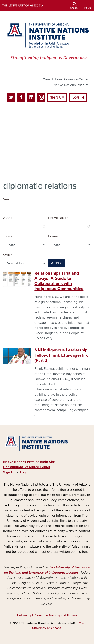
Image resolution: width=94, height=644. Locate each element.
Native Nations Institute (71, 85)
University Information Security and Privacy (47, 615)
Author (8, 218)
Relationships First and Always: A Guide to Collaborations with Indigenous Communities (59, 281)
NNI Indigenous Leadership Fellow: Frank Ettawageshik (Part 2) (61, 355)
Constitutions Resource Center (66, 79)
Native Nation (58, 218)
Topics (8, 236)
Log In (78, 98)
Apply (57, 263)
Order (7, 255)
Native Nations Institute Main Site (29, 462)
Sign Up (57, 98)
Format (53, 236)
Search (8, 199)
